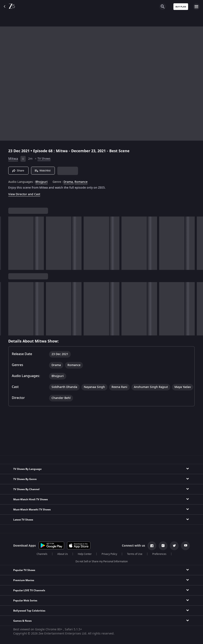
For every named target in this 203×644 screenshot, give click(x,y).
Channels (42, 554)
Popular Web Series (25, 601)
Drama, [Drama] (69, 182)
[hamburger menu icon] (196, 7)
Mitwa (13, 159)
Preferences (159, 554)
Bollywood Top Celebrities (29, 611)
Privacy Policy (109, 554)
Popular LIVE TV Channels (29, 590)
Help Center (85, 554)
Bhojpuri (41, 182)
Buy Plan (181, 7)
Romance (81, 182)
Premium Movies (24, 580)
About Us (63, 554)
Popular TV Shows (24, 570)
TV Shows (44, 159)
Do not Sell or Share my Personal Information (102, 561)
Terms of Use (135, 554)
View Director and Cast (24, 194)
